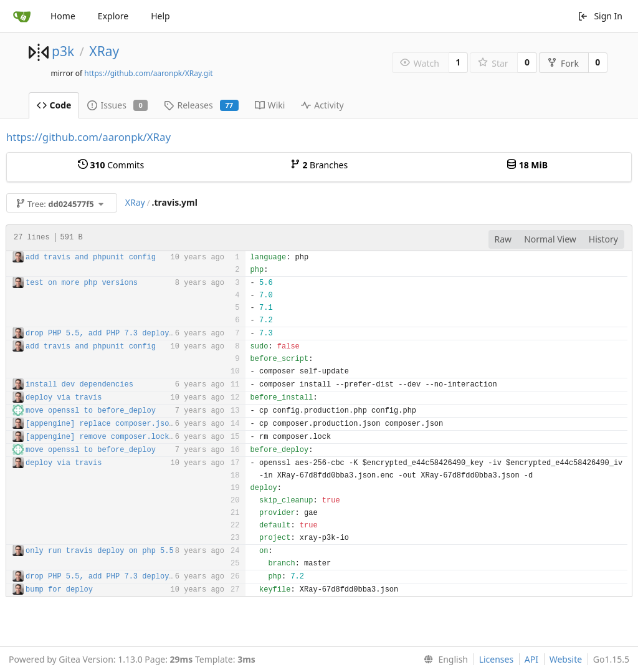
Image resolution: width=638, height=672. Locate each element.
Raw (503, 239)
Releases (201, 105)
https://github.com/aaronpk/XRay (88, 137)
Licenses (497, 659)
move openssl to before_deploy (91, 411)
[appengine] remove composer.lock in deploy (120, 437)
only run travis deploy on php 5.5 (100, 551)
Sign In (600, 16)
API (531, 659)
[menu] (443, 660)
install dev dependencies (79, 385)
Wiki (270, 105)
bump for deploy (59, 590)
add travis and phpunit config (91, 257)
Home (63, 16)
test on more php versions (82, 283)
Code (54, 105)
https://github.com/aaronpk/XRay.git (148, 73)
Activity (322, 105)
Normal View (550, 239)
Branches (319, 165)
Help (160, 16)
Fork (563, 63)
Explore (113, 16)
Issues (117, 105)
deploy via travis (64, 398)
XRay (104, 51)
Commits (111, 165)
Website (566, 659)
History (603, 239)
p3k (63, 51)
